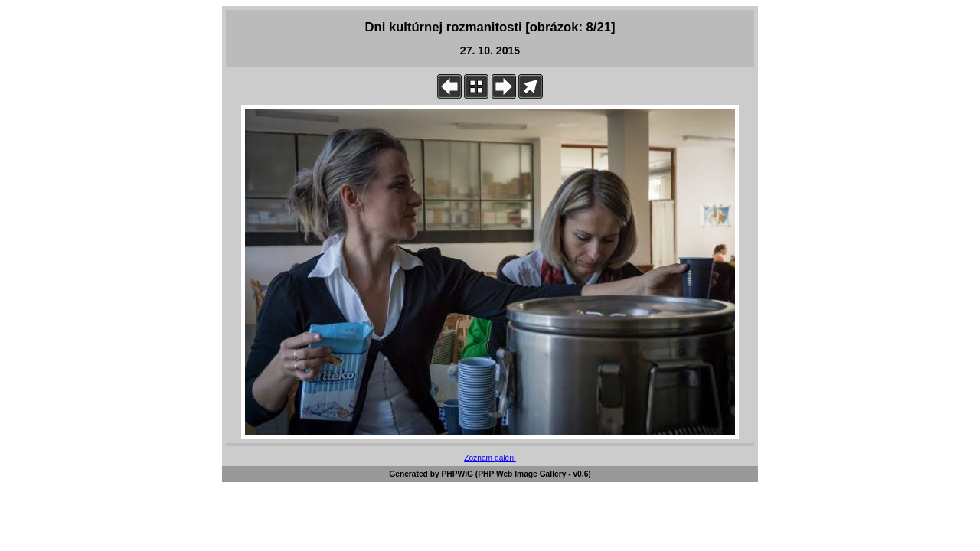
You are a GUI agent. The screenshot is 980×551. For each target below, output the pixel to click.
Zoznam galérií (490, 458)
